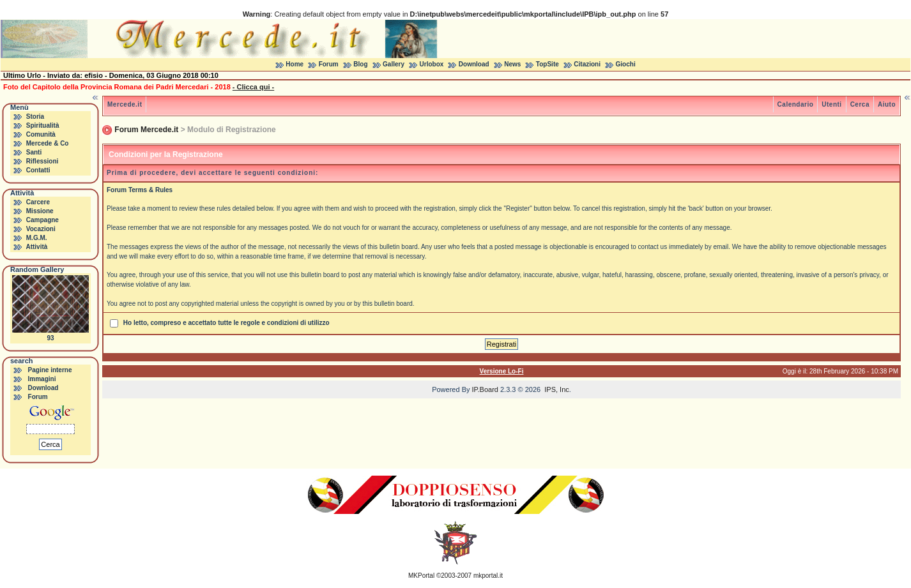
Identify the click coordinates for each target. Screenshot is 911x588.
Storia (35, 117)
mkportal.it (488, 576)
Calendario (796, 104)
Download (474, 64)
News (512, 64)
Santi (34, 152)
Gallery (394, 64)
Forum (329, 64)
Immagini (42, 379)
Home (295, 64)
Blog (360, 64)
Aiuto (887, 104)
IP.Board (485, 389)
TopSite (547, 64)
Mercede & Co (48, 143)
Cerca (860, 104)
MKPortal (421, 576)
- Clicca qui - (253, 87)
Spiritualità (43, 125)
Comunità (41, 134)
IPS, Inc (557, 389)
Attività (36, 247)
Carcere (38, 202)
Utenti (831, 104)
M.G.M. (37, 238)
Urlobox (432, 64)
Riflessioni (42, 161)
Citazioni (587, 64)
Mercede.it (125, 104)
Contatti (38, 170)
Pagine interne (50, 370)
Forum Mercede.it (146, 130)
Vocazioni (41, 229)
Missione (40, 211)
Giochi (626, 64)
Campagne (42, 220)
